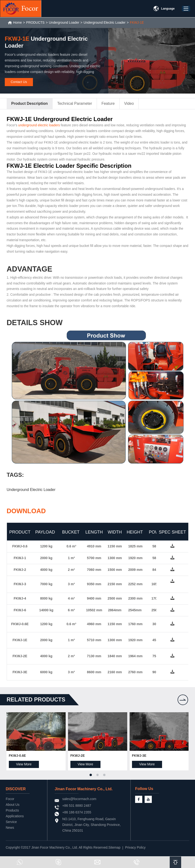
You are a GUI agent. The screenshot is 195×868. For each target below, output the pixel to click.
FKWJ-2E (78, 759)
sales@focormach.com (83, 802)
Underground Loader (65, 23)
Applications (15, 819)
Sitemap (117, 851)
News (10, 831)
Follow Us (155, 792)
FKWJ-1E (139, 23)
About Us (13, 808)
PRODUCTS (36, 23)
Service (12, 825)
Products (13, 813)
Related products (37, 702)
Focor (10, 802)
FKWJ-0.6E (18, 759)
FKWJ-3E (139, 759)
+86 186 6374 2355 (81, 815)
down (172, 550)
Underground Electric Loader (107, 23)
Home (18, 23)
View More (25, 767)
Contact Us (19, 82)
